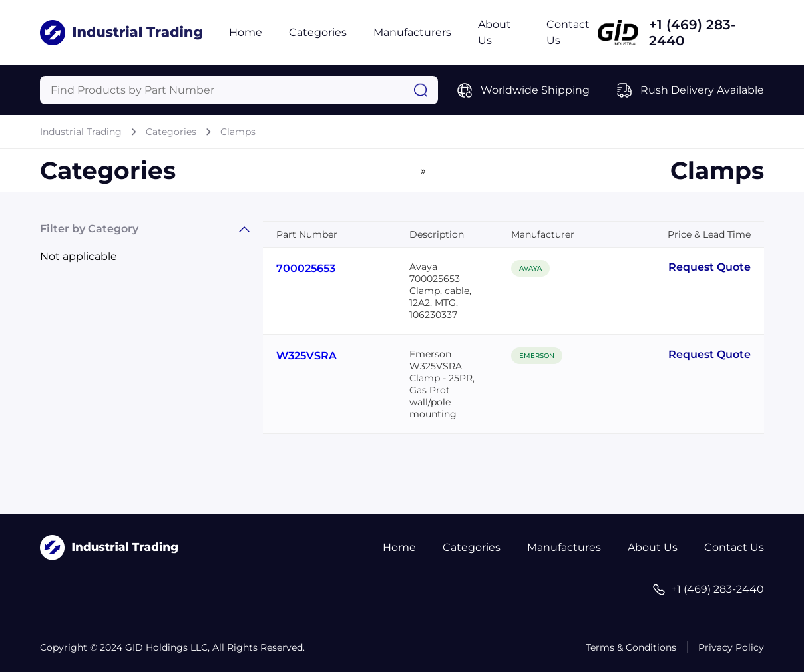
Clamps (238, 132)
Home (246, 32)
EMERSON (537, 356)
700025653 (306, 268)
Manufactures (564, 547)
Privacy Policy (731, 647)
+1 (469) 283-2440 (693, 33)
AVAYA (530, 268)
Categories (318, 32)
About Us (653, 547)
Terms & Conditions (631, 647)
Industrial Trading (81, 132)
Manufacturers (412, 32)
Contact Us (734, 547)
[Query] (239, 90)
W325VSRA (306, 356)
